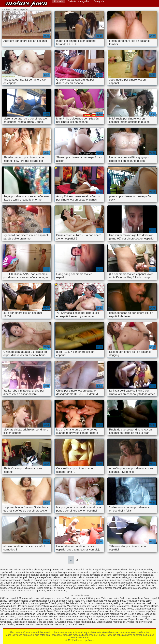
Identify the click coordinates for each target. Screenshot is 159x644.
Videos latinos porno (25, 619)
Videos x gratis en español (91, 617)
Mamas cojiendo (44, 624)
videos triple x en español (22, 588)
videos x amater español (108, 588)
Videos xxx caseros (98, 619)
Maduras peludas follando (44, 603)
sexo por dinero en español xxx (59, 580)
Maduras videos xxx (29, 598)
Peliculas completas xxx (54, 606)
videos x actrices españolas (80, 588)
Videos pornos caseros (52, 598)
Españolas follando (68, 603)
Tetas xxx (79, 601)
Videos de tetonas (124, 611)
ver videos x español (36, 583)
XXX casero (137, 614)
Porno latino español (18, 601)
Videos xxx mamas (75, 598)
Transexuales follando (28, 617)
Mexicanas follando (67, 614)
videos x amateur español (135, 588)
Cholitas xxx (137, 606)
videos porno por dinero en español (109, 585)
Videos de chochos (10, 609)
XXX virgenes (93, 598)
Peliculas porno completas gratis (71, 619)
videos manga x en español (75, 585)
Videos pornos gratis (115, 601)
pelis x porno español (89, 577)
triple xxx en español (120, 580)
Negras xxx (84, 614)
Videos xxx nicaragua (84, 622)
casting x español (75, 570)
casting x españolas (95, 570)
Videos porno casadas (84, 611)
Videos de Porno (44, 611)
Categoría (99, 1)
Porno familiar (7, 624)
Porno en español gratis (103, 606)
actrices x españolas (10, 570)
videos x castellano (56, 591)
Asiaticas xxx (7, 619)
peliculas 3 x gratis (69, 575)
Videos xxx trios (105, 611)
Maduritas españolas (145, 609)
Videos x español (63, 611)
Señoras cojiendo (95, 609)
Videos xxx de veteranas (140, 622)
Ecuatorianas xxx (118, 619)
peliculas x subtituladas (65, 577)
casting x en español (54, 570)
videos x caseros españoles (31, 591)
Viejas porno (123, 606)
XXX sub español (9, 598)
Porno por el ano (67, 617)
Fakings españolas (123, 603)
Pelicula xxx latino (39, 601)
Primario (58, 1)
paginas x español (49, 575)
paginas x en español (28, 575)
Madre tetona (126, 609)
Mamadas (79, 609)
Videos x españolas (26, 4)
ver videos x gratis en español (63, 583)
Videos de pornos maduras (105, 614)
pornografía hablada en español (26, 580)
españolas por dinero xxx (66, 572)
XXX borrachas (87, 603)
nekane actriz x (8, 575)
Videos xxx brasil (143, 603)
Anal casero (60, 624)
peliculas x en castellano (141, 575)
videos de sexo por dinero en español (19, 585)
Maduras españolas (63, 609)
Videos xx (125, 614)
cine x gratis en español (140, 570)
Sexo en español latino (62, 601)
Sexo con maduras (25, 624)
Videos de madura (46, 614)
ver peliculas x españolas (145, 580)
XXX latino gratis (64, 622)
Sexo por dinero (45, 622)
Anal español (112, 609)
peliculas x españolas (11, 577)
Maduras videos (104, 603)
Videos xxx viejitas (141, 617)
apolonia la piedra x (32, 570)
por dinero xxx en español (114, 577)
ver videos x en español (12, 583)
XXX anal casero (76, 624)
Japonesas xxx (45, 619)
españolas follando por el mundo (35, 572)
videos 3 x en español (91, 583)
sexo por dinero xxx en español (92, 580)
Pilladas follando (49, 617)
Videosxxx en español (78, 606)
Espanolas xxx (136, 619)
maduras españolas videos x (143, 572)
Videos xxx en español (24, 622)
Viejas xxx (132, 601)
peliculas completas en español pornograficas (103, 575)
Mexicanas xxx (27, 611)
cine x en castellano (117, 570)
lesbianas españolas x (116, 572)
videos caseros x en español (118, 583)
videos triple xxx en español (51, 588)
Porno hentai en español (118, 617)
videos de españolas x (145, 583)
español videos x (9, 572)
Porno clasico (151, 606)
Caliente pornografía (78, 1)
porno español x (137, 577)
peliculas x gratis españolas (37, 577)
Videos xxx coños (110, 598)
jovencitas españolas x (92, 572)
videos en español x (50, 585)
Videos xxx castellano (131, 598)
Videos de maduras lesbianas (20, 614)
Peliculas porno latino (29, 606)
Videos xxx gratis (94, 601)
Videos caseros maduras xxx (111, 622)
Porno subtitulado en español (36, 609)
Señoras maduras (9, 611)
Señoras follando (21, 603)
